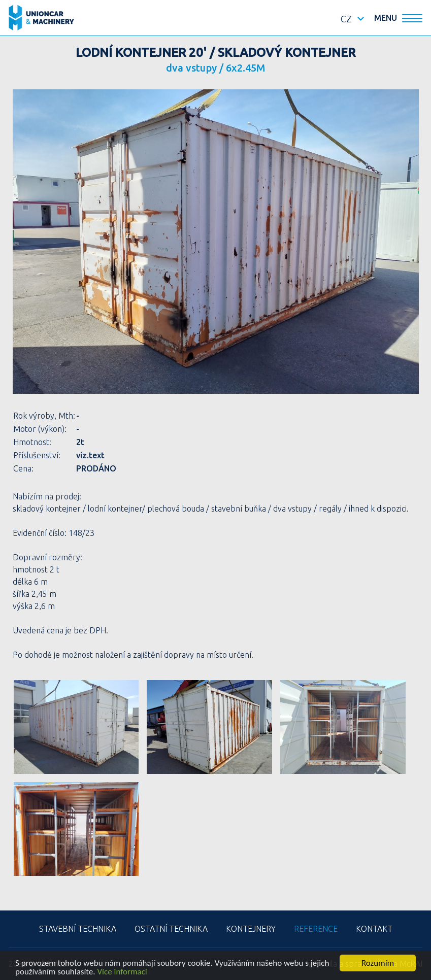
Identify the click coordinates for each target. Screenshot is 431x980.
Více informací (122, 972)
